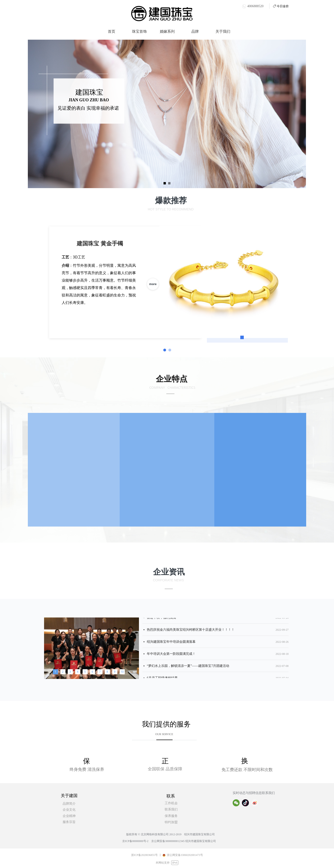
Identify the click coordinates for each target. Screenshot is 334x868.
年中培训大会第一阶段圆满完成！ (171, 655)
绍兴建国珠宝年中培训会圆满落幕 (171, 643)
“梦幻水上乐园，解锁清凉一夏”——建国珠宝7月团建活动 (188, 667)
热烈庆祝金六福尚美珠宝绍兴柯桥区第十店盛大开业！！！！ (191, 631)
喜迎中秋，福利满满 (161, 619)
